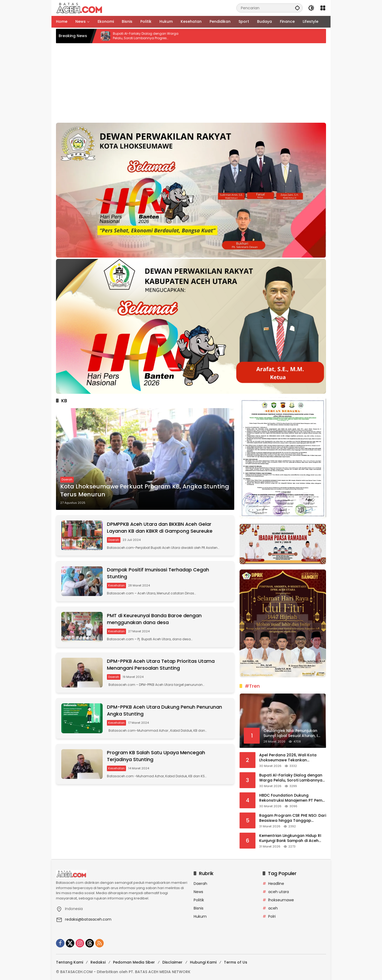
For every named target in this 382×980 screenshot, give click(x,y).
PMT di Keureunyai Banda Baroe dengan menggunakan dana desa (155, 620)
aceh (273, 908)
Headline (276, 884)
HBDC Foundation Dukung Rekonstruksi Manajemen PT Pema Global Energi (292, 798)
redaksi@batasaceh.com (88, 919)
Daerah (67, 480)
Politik (199, 900)
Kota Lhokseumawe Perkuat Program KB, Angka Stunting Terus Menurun (145, 491)
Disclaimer (172, 962)
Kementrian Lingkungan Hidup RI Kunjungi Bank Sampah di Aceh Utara (290, 838)
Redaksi (98, 962)
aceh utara (279, 892)
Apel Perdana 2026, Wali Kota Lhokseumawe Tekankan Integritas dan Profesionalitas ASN (292, 758)
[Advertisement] (191, 83)
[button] (297, 8)
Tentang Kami (70, 962)
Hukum (200, 916)
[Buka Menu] (323, 8)
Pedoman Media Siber (134, 962)
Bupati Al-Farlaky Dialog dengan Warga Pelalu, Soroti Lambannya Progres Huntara (154, 36)
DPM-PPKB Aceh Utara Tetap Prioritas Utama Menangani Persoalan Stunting (161, 666)
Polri (272, 916)
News (198, 892)
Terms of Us (236, 962)
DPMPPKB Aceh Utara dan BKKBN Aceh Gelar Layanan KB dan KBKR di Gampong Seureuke (160, 528)
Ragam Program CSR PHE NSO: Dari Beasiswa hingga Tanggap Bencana (293, 818)
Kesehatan (117, 586)
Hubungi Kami (203, 962)
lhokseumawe (281, 900)
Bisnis (199, 908)
